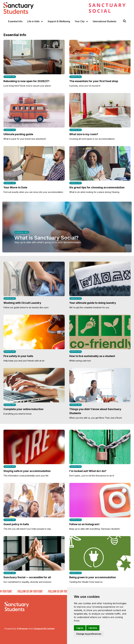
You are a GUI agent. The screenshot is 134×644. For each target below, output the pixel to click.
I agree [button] (80, 628)
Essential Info (15, 21)
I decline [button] (93, 628)
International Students (105, 21)
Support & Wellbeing (59, 21)
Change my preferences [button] (89, 634)
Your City (80, 21)
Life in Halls (33, 21)
